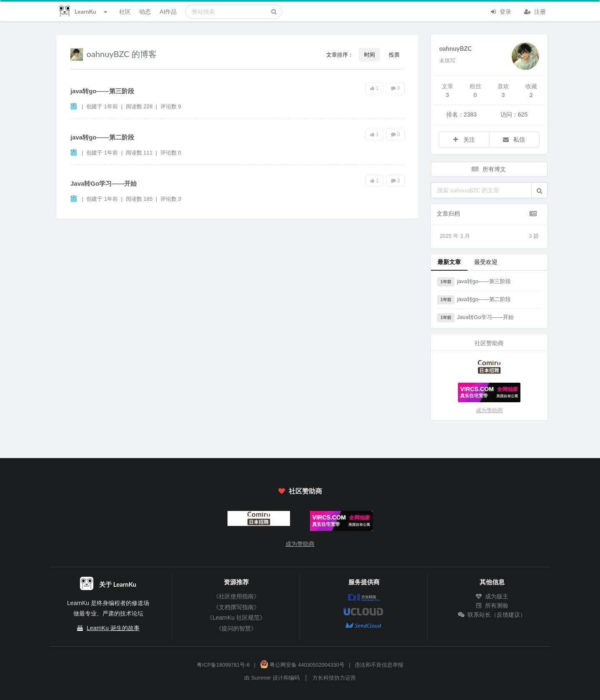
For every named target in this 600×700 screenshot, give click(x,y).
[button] (539, 190)
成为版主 (492, 596)
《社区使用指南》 (236, 596)
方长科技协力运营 (334, 678)
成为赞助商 (489, 410)
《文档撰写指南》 (236, 607)
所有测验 (492, 605)
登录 (500, 11)
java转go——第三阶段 (102, 91)
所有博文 (488, 169)
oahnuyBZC (455, 48)
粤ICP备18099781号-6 (223, 665)
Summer (261, 678)
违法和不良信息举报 (379, 665)
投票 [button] (394, 55)
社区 (125, 11)
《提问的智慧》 (236, 628)
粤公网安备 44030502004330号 (302, 665)
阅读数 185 (140, 199)
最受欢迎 (486, 262)
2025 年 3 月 (489, 236)
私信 (514, 139)
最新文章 (449, 262)
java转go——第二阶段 (102, 137)
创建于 (102, 106)
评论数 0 (171, 153)
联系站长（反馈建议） (492, 615)
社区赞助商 (300, 491)
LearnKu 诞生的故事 (113, 628)
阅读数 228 (140, 106)
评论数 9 (171, 106)
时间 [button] (370, 55)
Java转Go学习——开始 (104, 183)
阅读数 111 (140, 153)
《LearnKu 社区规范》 (236, 618)
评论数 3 (171, 199)
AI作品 (168, 11)
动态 (145, 11)
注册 (535, 11)
